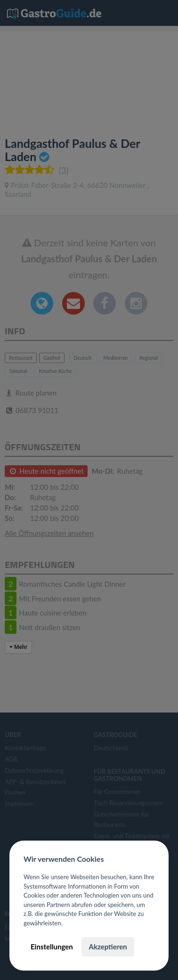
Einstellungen (52, 947)
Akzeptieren (108, 947)
